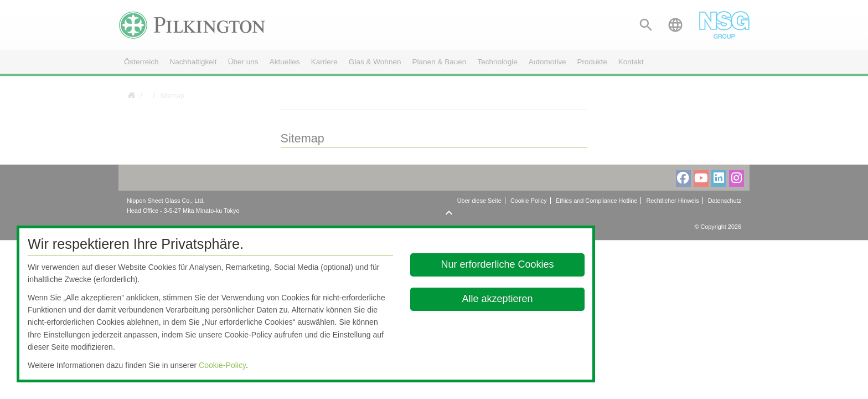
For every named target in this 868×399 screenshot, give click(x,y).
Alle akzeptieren (498, 299)
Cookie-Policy (222, 365)
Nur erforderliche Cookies (498, 264)
